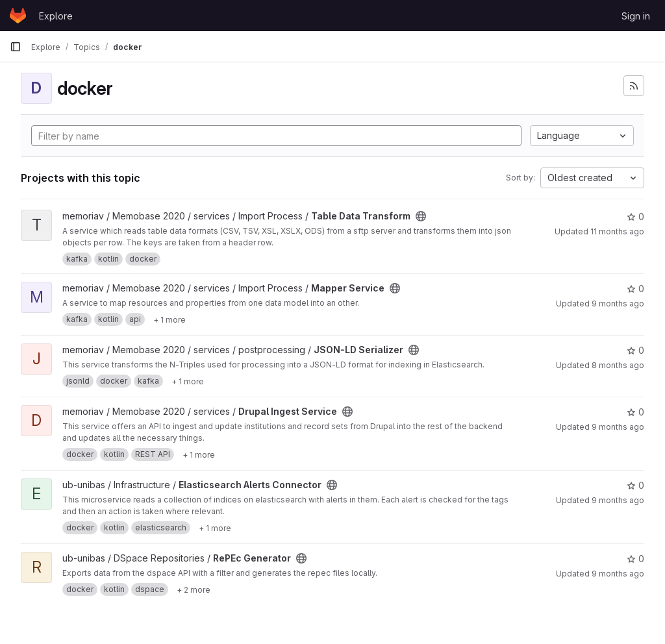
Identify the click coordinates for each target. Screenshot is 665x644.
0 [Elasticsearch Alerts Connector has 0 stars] (635, 485)
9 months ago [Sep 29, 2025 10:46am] (618, 500)
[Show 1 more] (169, 319)
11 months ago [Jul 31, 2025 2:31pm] (617, 231)
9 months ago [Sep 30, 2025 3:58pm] (618, 427)
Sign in (636, 16)
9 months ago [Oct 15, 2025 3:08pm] (618, 303)
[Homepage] (18, 16)
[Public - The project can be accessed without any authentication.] (421, 216)
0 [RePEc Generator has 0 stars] (635, 559)
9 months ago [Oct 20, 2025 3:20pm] (618, 574)
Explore (56, 16)
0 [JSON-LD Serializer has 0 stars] (635, 350)
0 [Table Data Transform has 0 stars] (635, 217)
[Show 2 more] (194, 589)
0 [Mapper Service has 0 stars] (635, 289)
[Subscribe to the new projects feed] (634, 86)
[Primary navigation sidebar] (16, 47)
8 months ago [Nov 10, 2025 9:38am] (618, 365)
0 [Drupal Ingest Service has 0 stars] (635, 412)
